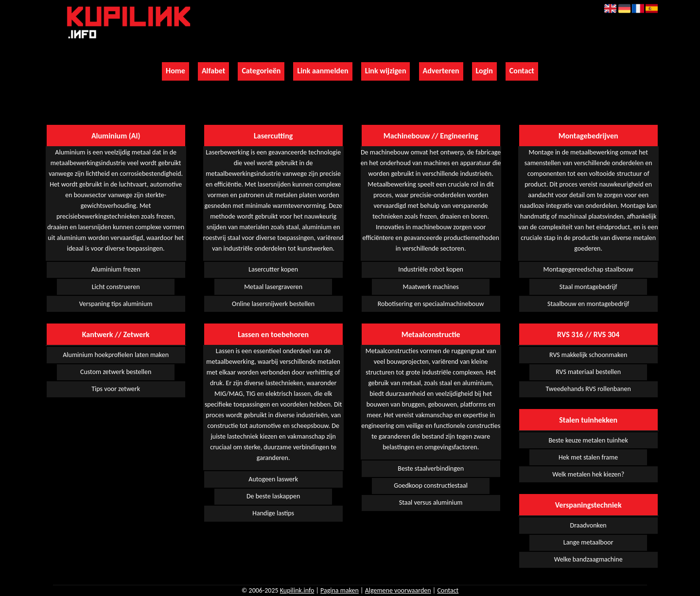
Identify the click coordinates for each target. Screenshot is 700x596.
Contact (522, 71)
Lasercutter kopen (273, 269)
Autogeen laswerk (273, 479)
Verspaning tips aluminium (116, 304)
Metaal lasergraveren (273, 287)
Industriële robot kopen (431, 269)
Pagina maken (340, 590)
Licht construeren (116, 287)
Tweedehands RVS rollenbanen (588, 389)
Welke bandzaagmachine (588, 559)
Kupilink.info (297, 590)
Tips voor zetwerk (116, 389)
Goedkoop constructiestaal (431, 485)
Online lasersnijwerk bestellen (273, 304)
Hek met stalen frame (588, 457)
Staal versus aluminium (431, 502)
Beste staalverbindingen (431, 468)
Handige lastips (273, 513)
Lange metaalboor (588, 542)
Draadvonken (588, 525)
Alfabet (213, 71)
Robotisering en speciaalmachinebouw (431, 304)
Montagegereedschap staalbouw (588, 269)
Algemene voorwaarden (398, 590)
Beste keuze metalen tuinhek (588, 440)
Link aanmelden (323, 71)
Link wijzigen (386, 71)
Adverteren (441, 71)
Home (175, 71)
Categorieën (261, 71)
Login (484, 71)
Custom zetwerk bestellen (116, 372)
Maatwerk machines (430, 287)
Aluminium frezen (116, 269)
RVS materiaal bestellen (588, 372)
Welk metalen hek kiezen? (588, 474)
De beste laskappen (273, 496)
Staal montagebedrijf (588, 287)
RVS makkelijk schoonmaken (588, 355)
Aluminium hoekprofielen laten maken (116, 355)
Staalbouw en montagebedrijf (588, 304)
